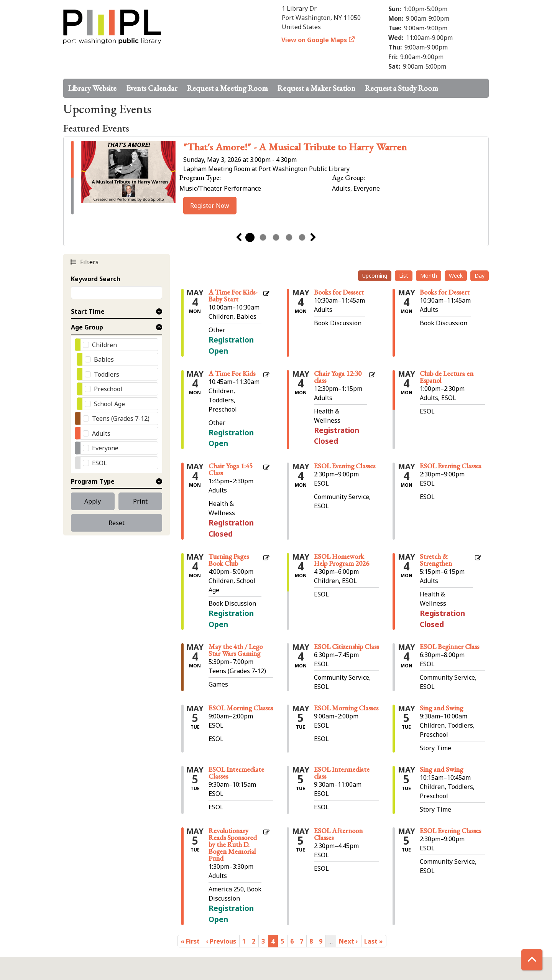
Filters (88, 262)
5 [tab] (302, 237)
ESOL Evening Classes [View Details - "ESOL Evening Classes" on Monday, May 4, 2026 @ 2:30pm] (345, 466)
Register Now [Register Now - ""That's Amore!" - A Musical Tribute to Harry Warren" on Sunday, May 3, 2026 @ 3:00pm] (210, 206)
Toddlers (107, 374)
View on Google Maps (314, 40)
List (404, 276)
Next (313, 237)
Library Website (92, 88)
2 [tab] (263, 237)
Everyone (105, 448)
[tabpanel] (276, 178)
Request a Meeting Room (228, 88)
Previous (239, 237)
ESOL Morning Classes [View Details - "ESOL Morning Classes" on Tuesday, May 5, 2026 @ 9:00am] (241, 708)
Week (456, 276)
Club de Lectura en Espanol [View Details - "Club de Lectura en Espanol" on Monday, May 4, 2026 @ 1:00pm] (447, 377)
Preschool (108, 389)
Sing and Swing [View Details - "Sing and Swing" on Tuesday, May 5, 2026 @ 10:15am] (441, 769)
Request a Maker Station (316, 88)
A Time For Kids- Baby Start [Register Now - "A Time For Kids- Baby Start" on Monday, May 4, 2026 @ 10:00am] (233, 296)
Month (429, 276)
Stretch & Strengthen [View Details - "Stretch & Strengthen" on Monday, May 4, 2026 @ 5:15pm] (436, 560)
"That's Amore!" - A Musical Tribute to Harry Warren (295, 147)
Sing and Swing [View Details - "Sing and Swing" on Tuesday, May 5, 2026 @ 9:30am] (441, 708)
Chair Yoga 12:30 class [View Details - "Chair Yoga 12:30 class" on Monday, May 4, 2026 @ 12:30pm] (338, 377)
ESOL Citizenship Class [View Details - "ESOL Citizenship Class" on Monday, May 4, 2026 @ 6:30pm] (346, 647)
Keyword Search (96, 279)
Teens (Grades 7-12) (121, 418)
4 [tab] (289, 237)
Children (104, 345)
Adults (101, 433)
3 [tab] (276, 237)
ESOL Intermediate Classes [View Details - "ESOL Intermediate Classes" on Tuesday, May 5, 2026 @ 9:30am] (236, 773)
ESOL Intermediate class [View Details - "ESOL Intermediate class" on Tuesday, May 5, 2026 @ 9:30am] (342, 773)
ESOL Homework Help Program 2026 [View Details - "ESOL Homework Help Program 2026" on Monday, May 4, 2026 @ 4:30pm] (342, 560)
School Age (109, 404)
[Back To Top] (532, 960)
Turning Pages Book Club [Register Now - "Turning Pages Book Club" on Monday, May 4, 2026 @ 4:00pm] (229, 560)
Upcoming (375, 276)
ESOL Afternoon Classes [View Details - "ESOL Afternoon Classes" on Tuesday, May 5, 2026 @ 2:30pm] (338, 834)
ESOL (99, 463)
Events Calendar (152, 88)
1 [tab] (250, 237)
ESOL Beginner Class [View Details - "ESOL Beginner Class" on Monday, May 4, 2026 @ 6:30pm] (449, 647)
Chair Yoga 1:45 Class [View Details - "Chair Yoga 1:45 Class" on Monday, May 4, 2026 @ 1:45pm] (231, 469)
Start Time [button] (88, 311)
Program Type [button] (93, 481)
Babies (104, 359)
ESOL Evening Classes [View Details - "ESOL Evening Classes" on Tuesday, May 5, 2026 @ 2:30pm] (450, 831)
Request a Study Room (402, 88)
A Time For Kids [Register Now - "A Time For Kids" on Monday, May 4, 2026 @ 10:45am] (232, 374)
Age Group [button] (87, 327)
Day (480, 276)
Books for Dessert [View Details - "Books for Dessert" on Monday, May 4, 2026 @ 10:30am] (339, 292)
